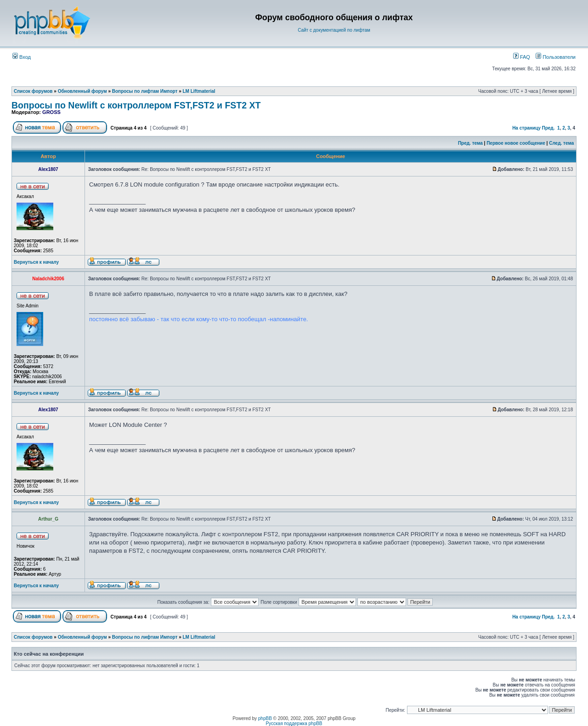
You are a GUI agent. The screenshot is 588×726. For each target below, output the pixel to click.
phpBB (265, 718)
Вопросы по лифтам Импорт (145, 91)
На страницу (526, 128)
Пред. (548, 128)
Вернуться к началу (36, 262)
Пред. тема (470, 143)
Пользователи (556, 57)
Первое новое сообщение (516, 143)
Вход (22, 57)
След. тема (561, 143)
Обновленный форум (82, 91)
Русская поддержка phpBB (294, 723)
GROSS (51, 112)
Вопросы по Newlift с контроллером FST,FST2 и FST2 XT (136, 105)
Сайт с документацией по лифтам (334, 30)
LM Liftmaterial (199, 91)
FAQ (522, 57)
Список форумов (33, 91)
